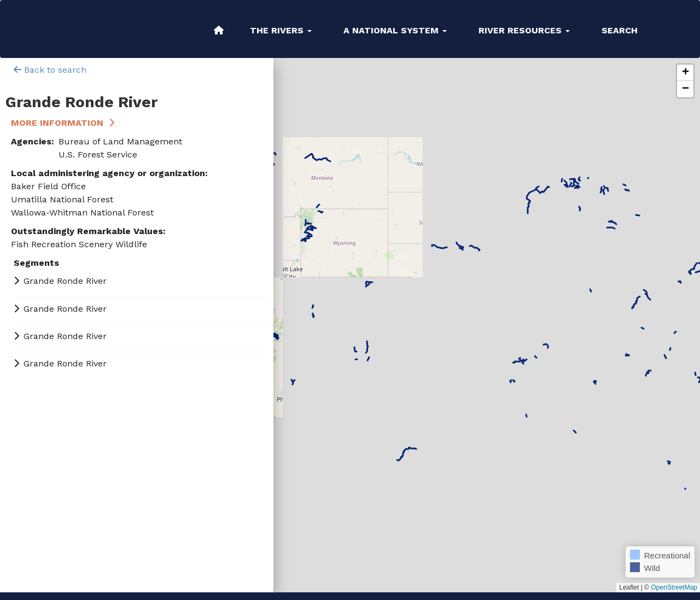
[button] (685, 73)
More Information (57, 123)
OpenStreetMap (674, 587)
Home (219, 30)
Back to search (50, 70)
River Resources (524, 30)
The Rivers (281, 30)
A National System (395, 30)
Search (620, 30)
